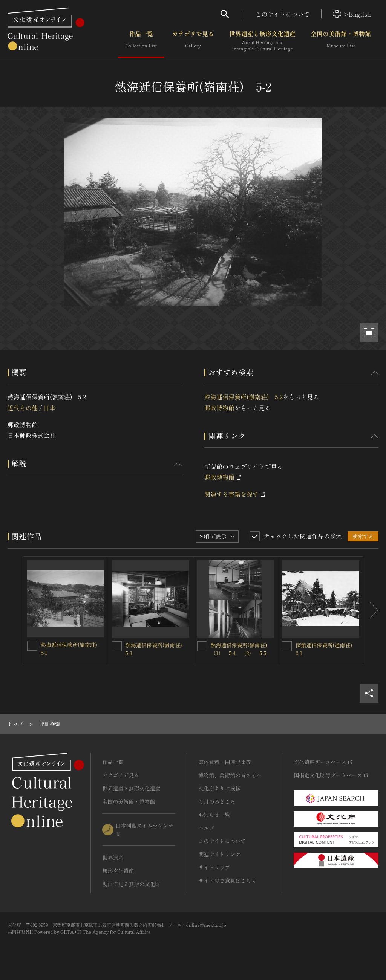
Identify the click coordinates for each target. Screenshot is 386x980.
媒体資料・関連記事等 (225, 762)
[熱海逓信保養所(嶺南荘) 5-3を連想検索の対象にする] (117, 646)
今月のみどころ (217, 801)
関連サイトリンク (219, 854)
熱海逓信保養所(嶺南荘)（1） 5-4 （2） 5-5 (239, 649)
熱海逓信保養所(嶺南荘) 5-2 (244, 397)
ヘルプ (206, 828)
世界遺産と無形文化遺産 (262, 41)
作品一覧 (141, 41)
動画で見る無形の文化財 (131, 884)
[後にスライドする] (371, 611)
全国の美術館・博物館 (341, 41)
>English (352, 14)
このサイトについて (283, 14)
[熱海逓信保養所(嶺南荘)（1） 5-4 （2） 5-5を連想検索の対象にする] (202, 646)
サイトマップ (214, 867)
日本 (49, 408)
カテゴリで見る (193, 41)
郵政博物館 (219, 408)
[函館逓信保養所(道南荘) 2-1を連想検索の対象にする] (287, 646)
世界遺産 (113, 858)
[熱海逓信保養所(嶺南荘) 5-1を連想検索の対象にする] (32, 646)
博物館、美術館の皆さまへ (230, 775)
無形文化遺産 (118, 871)
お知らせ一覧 (214, 815)
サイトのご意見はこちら (227, 881)
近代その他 (23, 408)
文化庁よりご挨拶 (219, 788)
